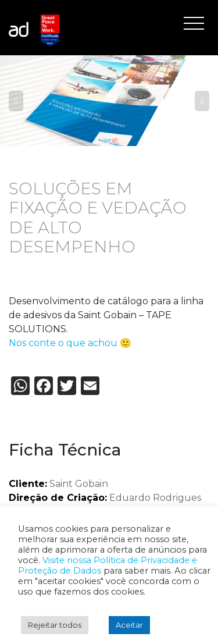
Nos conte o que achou (63, 343)
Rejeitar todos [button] (55, 625)
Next (202, 101)
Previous (16, 101)
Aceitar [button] (129, 625)
